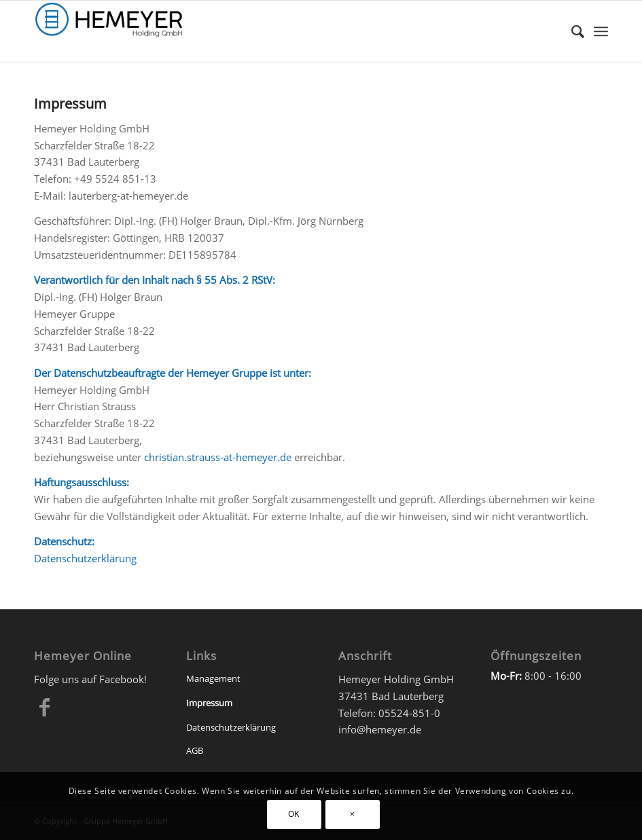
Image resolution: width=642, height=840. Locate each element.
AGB (195, 750)
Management (213, 678)
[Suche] (571, 31)
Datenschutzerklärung (85, 558)
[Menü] (601, 31)
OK (294, 814)
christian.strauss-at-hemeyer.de (218, 457)
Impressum (209, 703)
